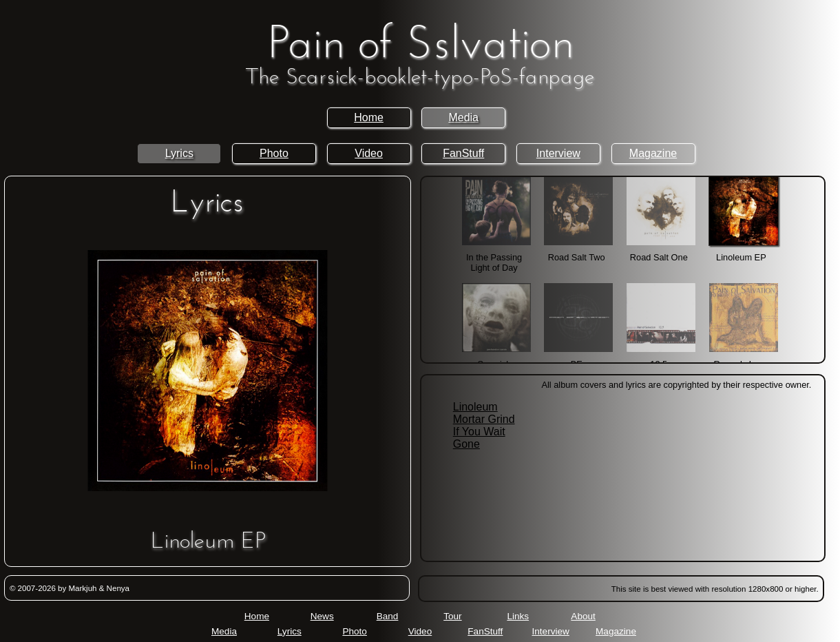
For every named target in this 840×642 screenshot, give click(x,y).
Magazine (653, 153)
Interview (558, 153)
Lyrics (179, 153)
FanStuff (463, 153)
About (583, 616)
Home (369, 117)
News (322, 616)
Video (369, 153)
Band (388, 616)
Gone (466, 444)
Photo (274, 153)
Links (518, 616)
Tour (452, 616)
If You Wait (479, 432)
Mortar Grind (484, 419)
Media (463, 117)
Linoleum (475, 407)
